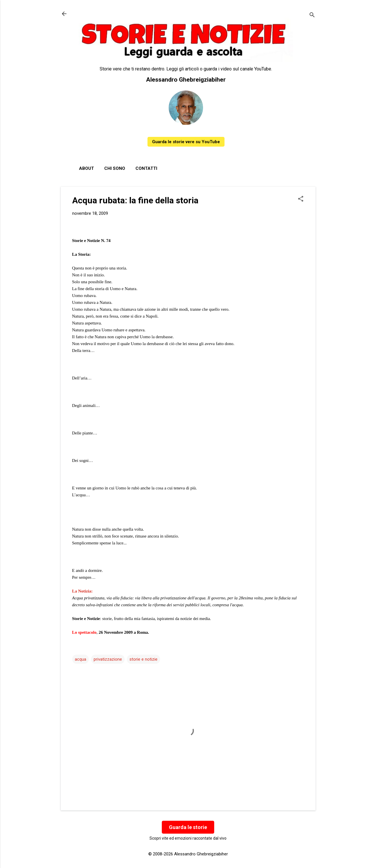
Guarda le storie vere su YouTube (186, 142)
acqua (80, 659)
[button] (301, 199)
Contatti (146, 168)
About (86, 168)
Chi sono (115, 168)
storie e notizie (143, 659)
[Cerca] (312, 16)
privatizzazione (108, 659)
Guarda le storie (188, 827)
